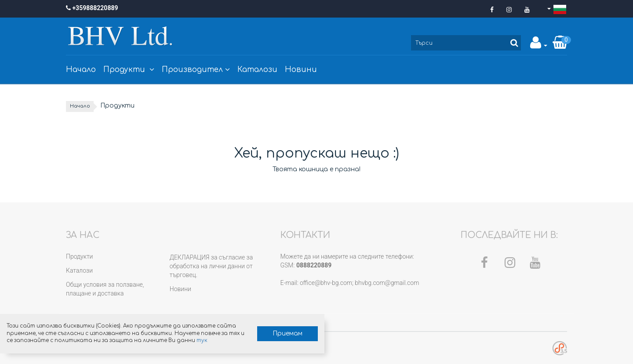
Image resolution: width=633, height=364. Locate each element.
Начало (81, 70)
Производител (196, 70)
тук (99, 338)
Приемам (205, 323)
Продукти (129, 70)
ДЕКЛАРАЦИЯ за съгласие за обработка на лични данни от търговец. (211, 267)
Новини (301, 70)
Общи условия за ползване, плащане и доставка (105, 289)
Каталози (257, 70)
